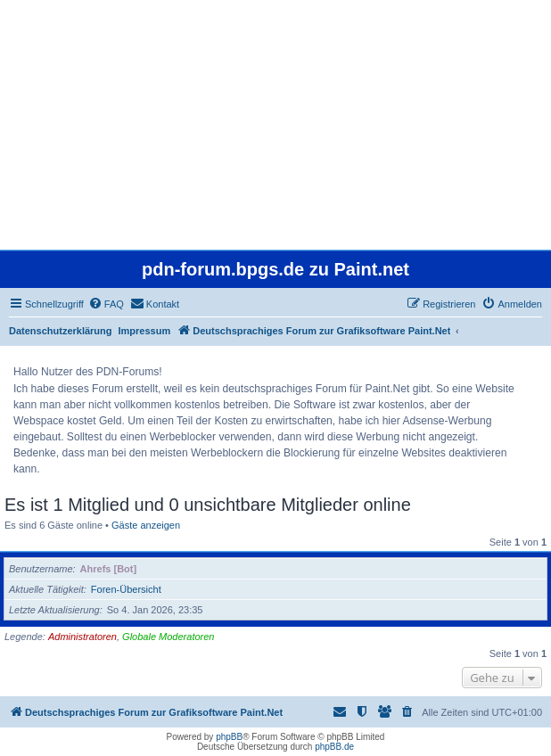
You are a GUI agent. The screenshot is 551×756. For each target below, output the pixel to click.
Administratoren (82, 637)
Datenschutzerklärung (61, 331)
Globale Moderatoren (168, 637)
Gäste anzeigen (146, 525)
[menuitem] (106, 304)
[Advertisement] (275, 125)
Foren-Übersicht (126, 589)
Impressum (145, 331)
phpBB (229, 737)
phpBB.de (334, 747)
